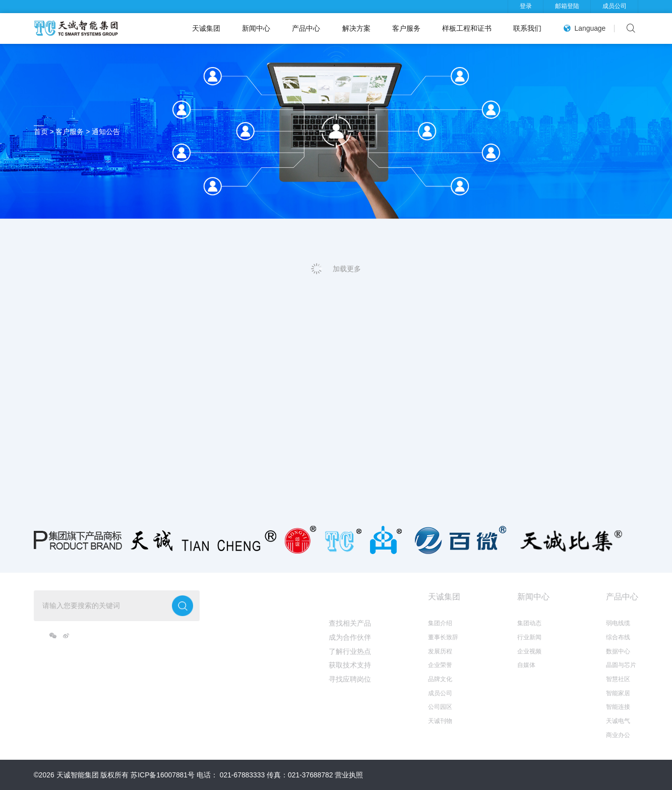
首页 (41, 132)
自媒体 (526, 665)
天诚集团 (206, 28)
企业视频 (529, 651)
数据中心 (618, 651)
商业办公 (618, 735)
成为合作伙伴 (350, 637)
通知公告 (106, 132)
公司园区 (440, 707)
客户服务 (406, 28)
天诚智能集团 (78, 775)
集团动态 (529, 623)
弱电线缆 (618, 623)
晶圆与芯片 (621, 665)
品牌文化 (440, 679)
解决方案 (356, 28)
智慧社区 (618, 679)
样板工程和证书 (467, 28)
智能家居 (618, 693)
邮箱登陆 (567, 6)
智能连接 (618, 707)
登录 (526, 6)
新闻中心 (256, 28)
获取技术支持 (350, 665)
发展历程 (440, 651)
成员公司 (615, 6)
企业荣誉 (440, 665)
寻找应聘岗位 (350, 679)
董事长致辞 (443, 637)
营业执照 (349, 775)
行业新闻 (529, 637)
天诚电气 (618, 721)
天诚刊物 (440, 721)
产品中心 (306, 28)
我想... (340, 597)
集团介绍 (440, 623)
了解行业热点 (350, 651)
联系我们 (527, 28)
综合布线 (618, 637)
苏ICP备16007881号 (163, 775)
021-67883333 (242, 775)
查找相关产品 (350, 623)
